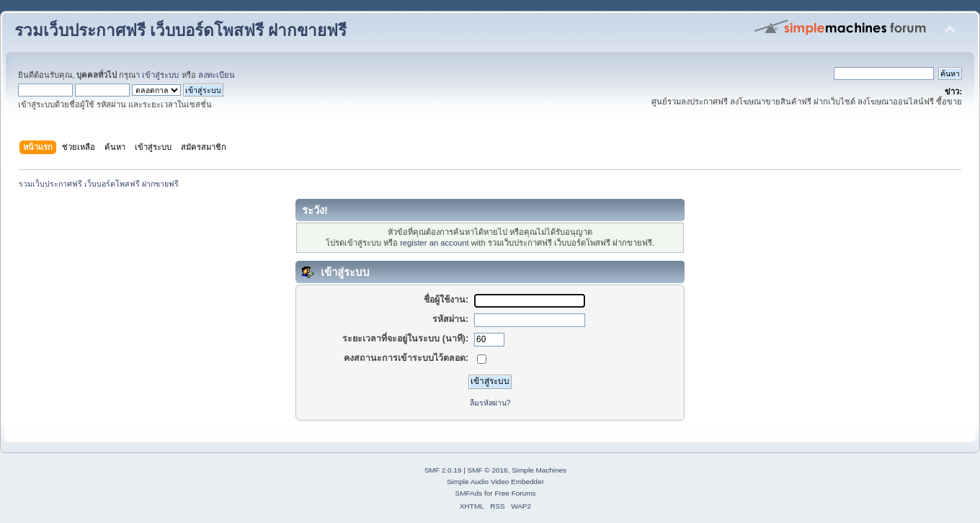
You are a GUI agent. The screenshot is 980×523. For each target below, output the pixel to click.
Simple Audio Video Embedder (495, 482)
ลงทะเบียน (217, 75)
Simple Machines (539, 470)
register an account (434, 243)
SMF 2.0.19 (443, 470)
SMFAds (469, 493)
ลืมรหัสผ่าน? (490, 403)
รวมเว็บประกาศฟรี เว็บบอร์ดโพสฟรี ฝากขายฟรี (181, 31)
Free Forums (515, 493)
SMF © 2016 (488, 470)
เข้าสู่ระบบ (160, 75)
